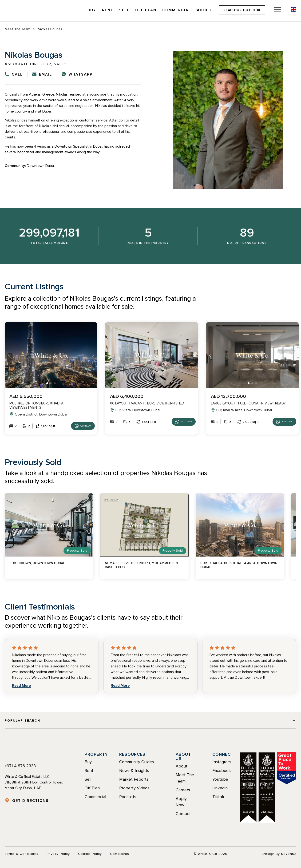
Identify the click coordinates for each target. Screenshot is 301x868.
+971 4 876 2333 (20, 766)
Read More (21, 686)
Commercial (177, 10)
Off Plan (146, 10)
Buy (92, 10)
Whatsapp (79, 426)
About (204, 10)
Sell (124, 10)
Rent (108, 10)
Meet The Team (18, 29)
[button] (47, 383)
